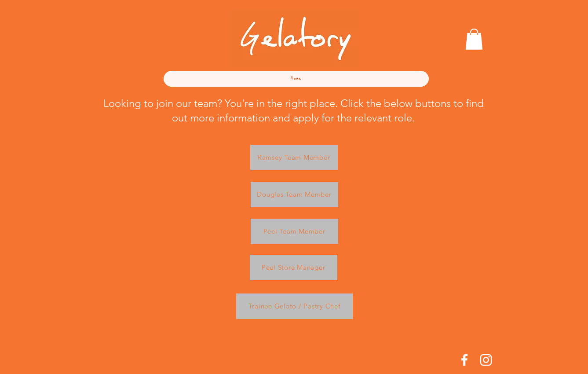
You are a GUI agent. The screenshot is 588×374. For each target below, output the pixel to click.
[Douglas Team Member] (294, 194)
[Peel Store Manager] (294, 268)
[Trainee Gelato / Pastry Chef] (294, 306)
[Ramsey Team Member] (294, 158)
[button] (474, 39)
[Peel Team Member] (294, 231)
